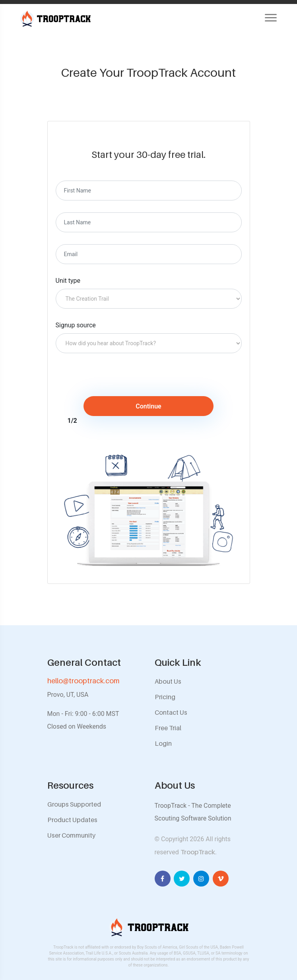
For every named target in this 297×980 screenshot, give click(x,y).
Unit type (68, 281)
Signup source (76, 325)
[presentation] (122, 381)
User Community (71, 835)
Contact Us (171, 712)
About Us (168, 681)
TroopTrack (198, 852)
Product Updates (72, 820)
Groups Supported (74, 804)
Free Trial (168, 728)
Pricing (165, 697)
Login (163, 743)
